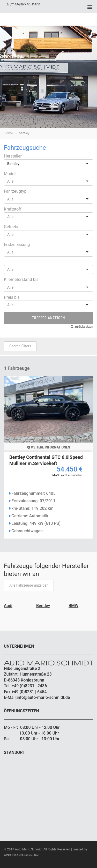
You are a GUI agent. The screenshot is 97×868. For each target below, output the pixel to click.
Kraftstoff (13, 209)
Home (8, 133)
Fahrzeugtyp (15, 191)
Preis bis (12, 297)
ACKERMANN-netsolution (22, 855)
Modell (10, 174)
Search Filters (20, 346)
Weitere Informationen (49, 447)
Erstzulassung (17, 245)
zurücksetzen (84, 327)
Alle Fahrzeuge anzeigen (29, 585)
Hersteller (13, 156)
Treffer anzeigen (49, 318)
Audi (8, 606)
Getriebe (12, 227)
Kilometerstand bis (21, 279)
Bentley (43, 606)
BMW (73, 606)
